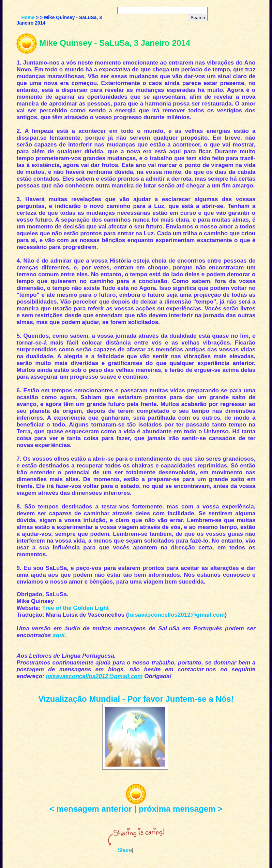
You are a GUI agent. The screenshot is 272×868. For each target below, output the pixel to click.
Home (28, 17)
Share (125, 850)
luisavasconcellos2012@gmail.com (176, 615)
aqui (58, 635)
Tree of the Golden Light (76, 608)
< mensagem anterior (91, 809)
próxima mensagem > (181, 809)
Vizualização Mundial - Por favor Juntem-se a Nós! (136, 699)
